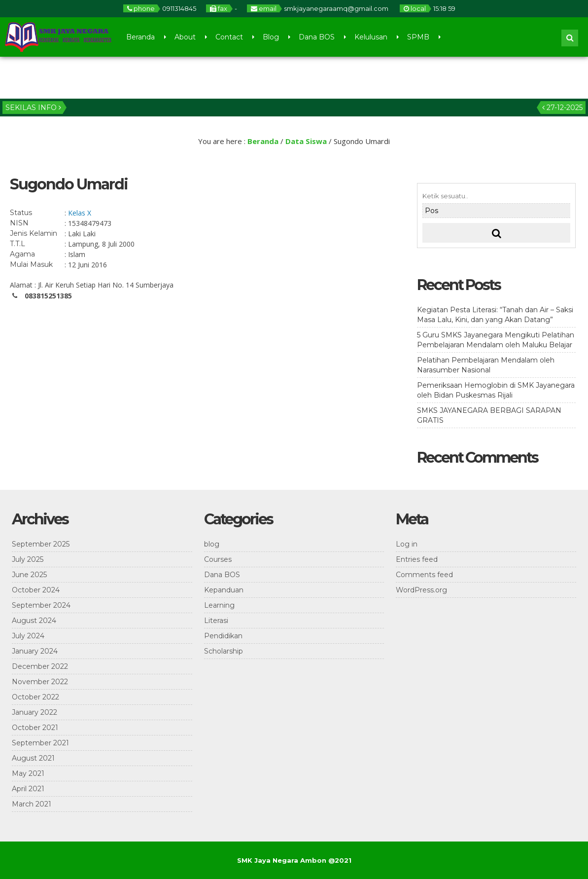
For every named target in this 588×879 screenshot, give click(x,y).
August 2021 (33, 758)
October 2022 (35, 697)
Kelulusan (371, 37)
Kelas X (80, 213)
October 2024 (36, 590)
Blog (271, 37)
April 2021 (28, 789)
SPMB (418, 37)
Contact (229, 37)
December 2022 (40, 666)
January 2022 (35, 712)
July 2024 (28, 636)
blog (212, 544)
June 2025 (29, 575)
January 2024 (35, 651)
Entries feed (417, 559)
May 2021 (28, 773)
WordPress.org (421, 590)
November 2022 (40, 682)
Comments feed (424, 575)
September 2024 (41, 605)
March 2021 (32, 804)
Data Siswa (306, 141)
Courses (218, 559)
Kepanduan (224, 590)
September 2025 (41, 544)
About (185, 37)
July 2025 (28, 559)
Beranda (140, 37)
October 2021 (35, 728)
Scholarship (224, 651)
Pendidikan (223, 636)
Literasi (216, 621)
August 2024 (34, 621)
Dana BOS (317, 37)
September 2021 (40, 743)
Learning (219, 605)
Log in (407, 544)
